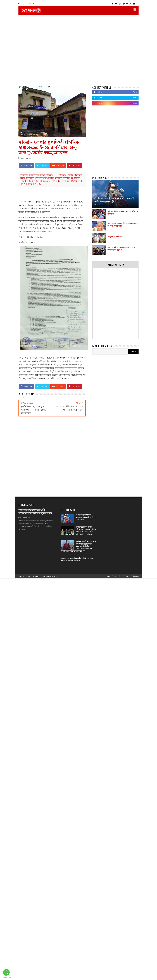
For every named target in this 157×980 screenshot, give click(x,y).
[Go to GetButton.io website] (6, 977)
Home (108, 576)
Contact (136, 576)
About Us (117, 576)
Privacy (127, 576)
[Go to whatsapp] (6, 972)
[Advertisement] (30, 51)
